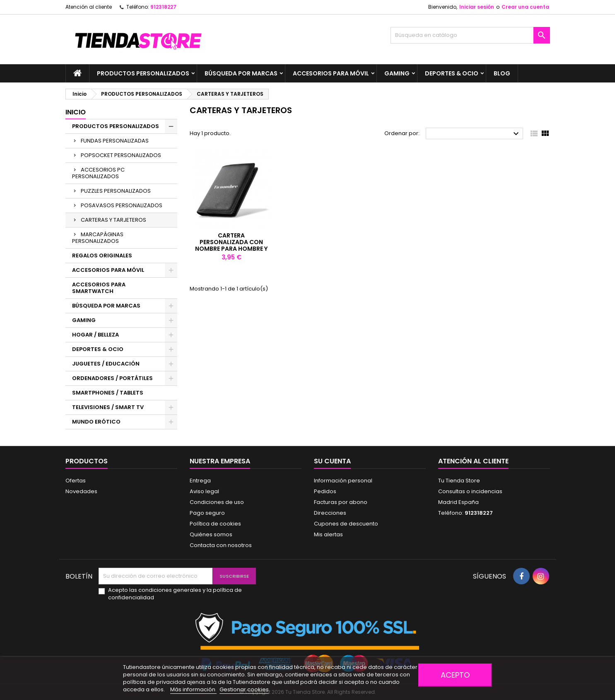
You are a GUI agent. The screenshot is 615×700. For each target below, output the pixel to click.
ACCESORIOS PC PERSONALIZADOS (98, 173)
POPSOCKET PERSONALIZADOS (121, 155)
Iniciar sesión (477, 7)
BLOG (502, 73)
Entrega (200, 481)
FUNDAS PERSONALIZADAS (115, 141)
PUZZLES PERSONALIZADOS (116, 191)
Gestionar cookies (244, 689)
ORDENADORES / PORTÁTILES (112, 378)
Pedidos (325, 491)
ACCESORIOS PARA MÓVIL (331, 73)
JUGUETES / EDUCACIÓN (106, 364)
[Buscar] (470, 35)
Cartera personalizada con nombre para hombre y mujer (231, 245)
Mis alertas (328, 534)
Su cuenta (332, 461)
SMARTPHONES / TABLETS (108, 393)
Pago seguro (207, 513)
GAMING (397, 73)
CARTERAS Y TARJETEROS (113, 220)
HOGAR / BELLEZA (95, 335)
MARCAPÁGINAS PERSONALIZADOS (98, 238)
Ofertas (76, 481)
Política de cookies (215, 524)
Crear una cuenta (525, 7)
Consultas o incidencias (470, 491)
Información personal (343, 481)
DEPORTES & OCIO (452, 73)
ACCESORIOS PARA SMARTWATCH (99, 288)
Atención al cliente (89, 7)
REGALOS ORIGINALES (102, 256)
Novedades (81, 491)
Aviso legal (204, 491)
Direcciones (330, 513)
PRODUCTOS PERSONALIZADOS (143, 73)
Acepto (455, 675)
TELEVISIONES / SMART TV (108, 407)
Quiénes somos (211, 534)
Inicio (76, 112)
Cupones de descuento (346, 524)
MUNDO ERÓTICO (96, 422)
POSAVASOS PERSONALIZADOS (122, 205)
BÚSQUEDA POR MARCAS (241, 73)
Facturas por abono (341, 502)
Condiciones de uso (217, 502)
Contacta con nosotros (221, 545)
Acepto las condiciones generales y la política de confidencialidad (175, 594)
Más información (193, 689)
